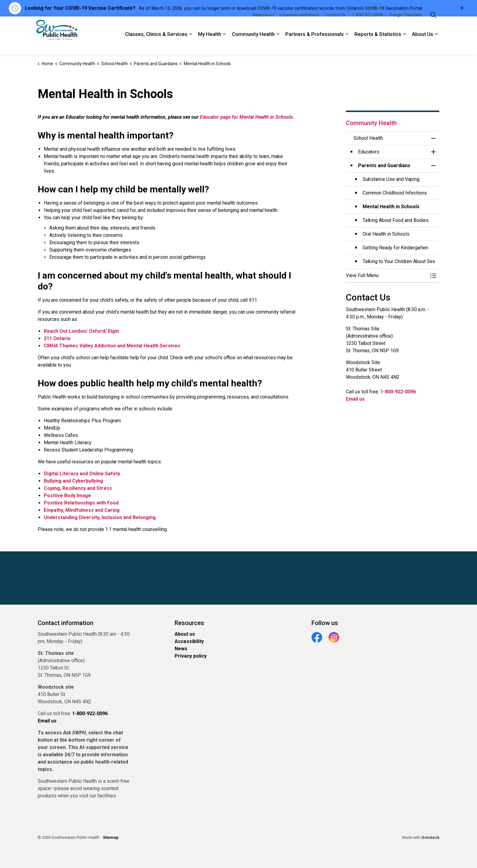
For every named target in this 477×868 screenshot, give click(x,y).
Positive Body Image (67, 495)
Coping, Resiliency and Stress (78, 488)
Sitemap (111, 837)
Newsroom (263, 26)
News (181, 649)
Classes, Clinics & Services (156, 45)
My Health (210, 45)
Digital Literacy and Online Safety (82, 474)
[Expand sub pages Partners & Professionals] (347, 45)
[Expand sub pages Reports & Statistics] (404, 45)
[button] (387, 276)
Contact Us (335, 26)
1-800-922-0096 (368, 26)
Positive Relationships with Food (81, 503)
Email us (355, 399)
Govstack (430, 837)
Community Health (253, 45)
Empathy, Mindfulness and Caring (82, 510)
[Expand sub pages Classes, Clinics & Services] (190, 45)
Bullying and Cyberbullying (73, 481)
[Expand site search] (433, 26)
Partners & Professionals (315, 45)
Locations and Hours (299, 26)
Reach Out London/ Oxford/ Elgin (81, 331)
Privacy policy (191, 656)
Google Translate (406, 26)
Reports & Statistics (378, 45)
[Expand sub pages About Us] (436, 45)
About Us (423, 45)
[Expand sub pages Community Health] (278, 45)
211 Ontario (57, 338)
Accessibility (189, 641)
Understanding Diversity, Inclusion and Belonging (100, 517)
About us (185, 634)
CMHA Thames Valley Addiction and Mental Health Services (112, 346)
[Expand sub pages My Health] (224, 45)
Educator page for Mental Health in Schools (246, 117)
